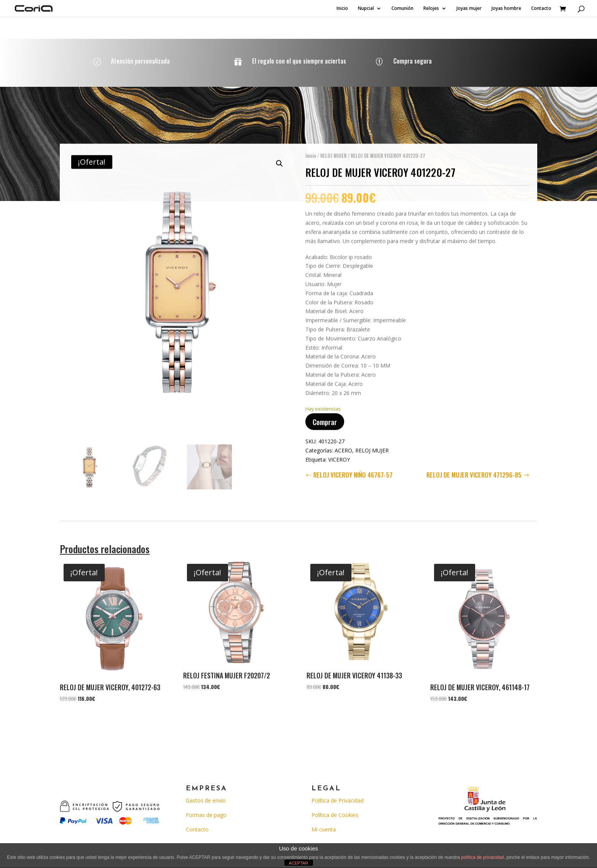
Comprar (325, 416)
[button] (279, 158)
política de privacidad (483, 857)
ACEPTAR (298, 863)
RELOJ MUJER (333, 150)
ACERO (343, 445)
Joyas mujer (469, 9)
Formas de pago (206, 815)
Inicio (342, 9)
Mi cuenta (324, 829)
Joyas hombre (506, 9)
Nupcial (366, 9)
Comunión (402, 9)
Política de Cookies (335, 815)
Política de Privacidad (338, 800)
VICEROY (339, 454)
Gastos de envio (206, 800)
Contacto (541, 9)
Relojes (431, 9)
